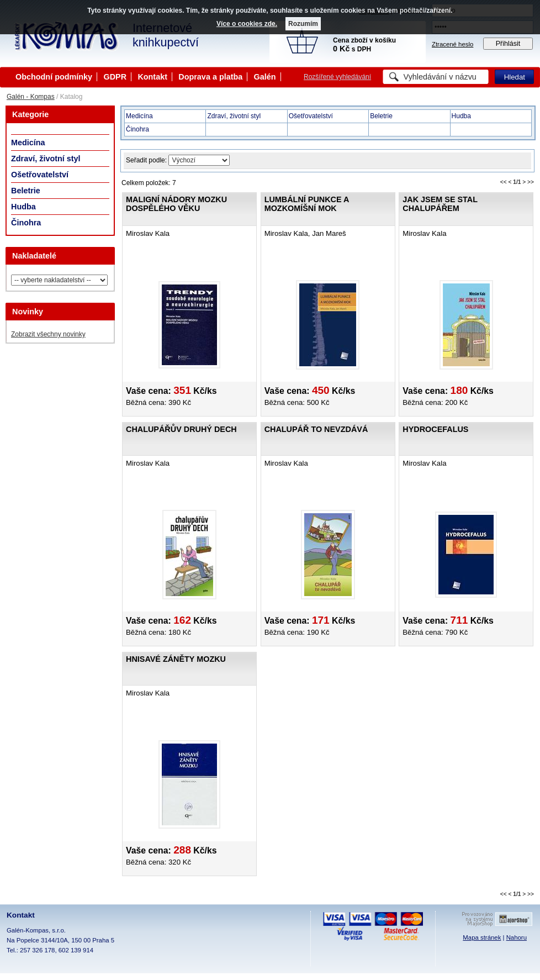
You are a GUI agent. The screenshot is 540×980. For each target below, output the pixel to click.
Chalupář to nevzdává (316, 429)
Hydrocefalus (435, 429)
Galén (265, 77)
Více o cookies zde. (247, 24)
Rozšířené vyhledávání (337, 77)
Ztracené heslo (452, 44)
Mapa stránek (482, 937)
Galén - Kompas (31, 97)
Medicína (28, 143)
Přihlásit (508, 44)
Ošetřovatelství (40, 175)
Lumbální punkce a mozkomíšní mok (307, 204)
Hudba (23, 207)
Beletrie (26, 191)
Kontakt (152, 77)
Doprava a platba (210, 77)
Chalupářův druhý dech (181, 429)
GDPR (115, 77)
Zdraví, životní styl (46, 159)
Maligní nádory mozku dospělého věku (176, 204)
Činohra (26, 223)
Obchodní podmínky (54, 77)
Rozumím (303, 24)
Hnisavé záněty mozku (176, 659)
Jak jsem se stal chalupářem (440, 204)
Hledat (515, 77)
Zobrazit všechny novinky (48, 334)
